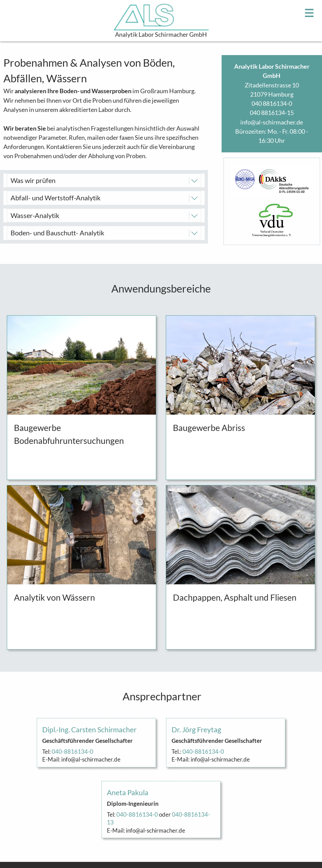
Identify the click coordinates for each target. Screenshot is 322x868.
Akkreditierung (295, 834)
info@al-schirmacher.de (272, 122)
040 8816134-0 (272, 103)
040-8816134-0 (73, 700)
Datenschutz (298, 853)
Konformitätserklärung (284, 825)
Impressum (300, 844)
